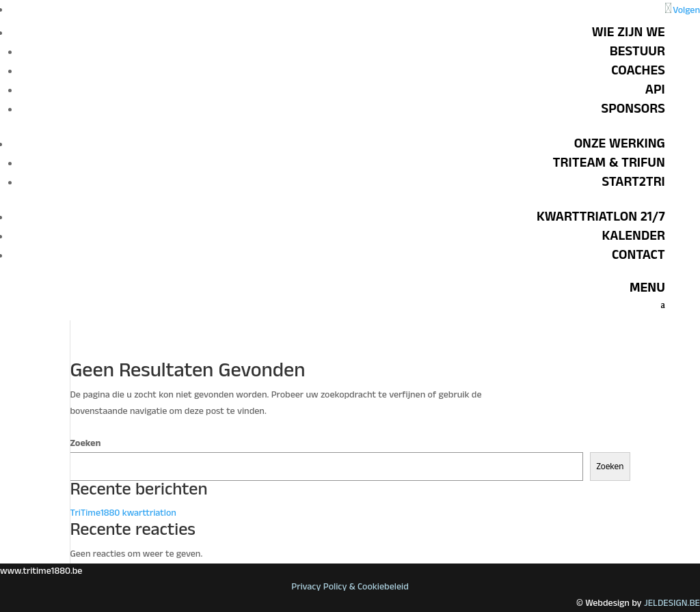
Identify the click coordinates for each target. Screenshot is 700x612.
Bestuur (637, 51)
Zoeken (85, 443)
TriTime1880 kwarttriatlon (123, 513)
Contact (638, 255)
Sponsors (633, 109)
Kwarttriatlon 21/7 (601, 217)
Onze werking (620, 143)
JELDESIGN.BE (672, 603)
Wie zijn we (629, 32)
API (655, 89)
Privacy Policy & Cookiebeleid (350, 587)
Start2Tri (634, 182)
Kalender (633, 236)
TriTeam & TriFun (609, 163)
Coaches (638, 70)
